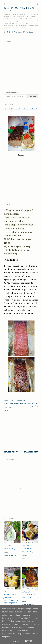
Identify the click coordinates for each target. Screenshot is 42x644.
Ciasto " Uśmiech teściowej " (28, 548)
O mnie (7, 32)
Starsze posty (31, 452)
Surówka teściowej (9, 547)
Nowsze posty (11, 452)
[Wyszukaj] (37, 4)
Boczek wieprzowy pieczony (28, 595)
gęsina (19, 403)
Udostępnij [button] (7, 400)
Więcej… (30, 32)
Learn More (16, 641)
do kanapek (12, 403)
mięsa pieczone (32, 403)
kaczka (24, 403)
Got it (29, 641)
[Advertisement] (21, 65)
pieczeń (6, 410)
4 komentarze (26, 558)
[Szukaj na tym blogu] (15, 96)
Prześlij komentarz (10, 555)
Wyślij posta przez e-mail (20, 400)
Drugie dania (18, 32)
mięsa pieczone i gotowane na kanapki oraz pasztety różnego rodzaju (21, 407)
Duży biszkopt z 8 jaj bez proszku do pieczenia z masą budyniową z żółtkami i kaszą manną (12, 603)
